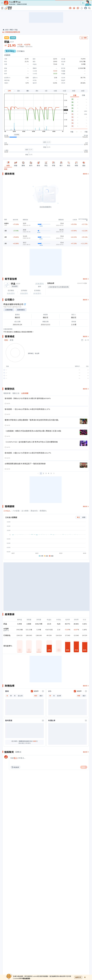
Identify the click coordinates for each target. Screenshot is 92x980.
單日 (78, 517)
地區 (6, 340)
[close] (2, 3)
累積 (84, 517)
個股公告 (16, 393)
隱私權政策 (26, 978)
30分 (74, 91)
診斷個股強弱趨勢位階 (12, 32)
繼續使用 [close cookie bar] (78, 977)
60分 (83, 91)
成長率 (36, 691)
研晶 (16, 30)
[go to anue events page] (82, 8)
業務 (11, 340)
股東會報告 (21, 310)
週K (28, 91)
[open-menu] (2, 8)
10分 (55, 91)
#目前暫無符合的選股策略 (58, 287)
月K (37, 91)
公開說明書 (9, 310)
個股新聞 (7, 393)
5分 (46, 91)
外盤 (86, 132)
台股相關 (25, 393)
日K (19, 91)
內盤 (72, 132)
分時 (9, 91)
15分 (64, 91)
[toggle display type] (43, 691)
